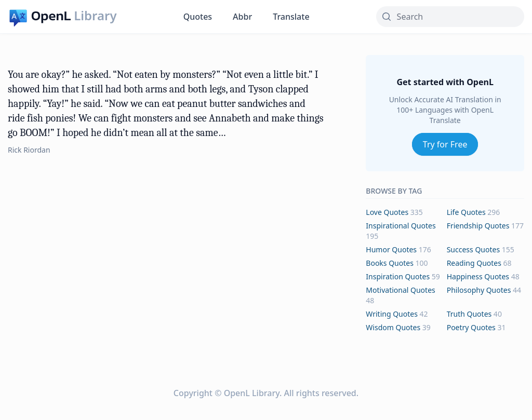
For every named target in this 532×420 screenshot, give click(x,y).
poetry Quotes (471, 327)
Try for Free (445, 144)
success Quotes (473, 249)
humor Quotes (391, 249)
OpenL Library (252, 393)
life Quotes (466, 212)
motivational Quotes (400, 290)
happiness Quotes (478, 276)
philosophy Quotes (479, 290)
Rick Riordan (29, 150)
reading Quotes (474, 263)
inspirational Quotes (401, 226)
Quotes (198, 17)
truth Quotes (469, 314)
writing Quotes (392, 314)
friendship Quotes (478, 226)
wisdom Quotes (393, 327)
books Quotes (390, 263)
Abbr (242, 17)
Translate (291, 17)
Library (95, 16)
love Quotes (387, 212)
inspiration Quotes (398, 276)
